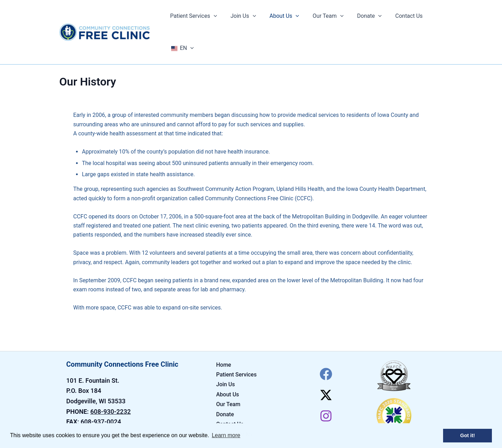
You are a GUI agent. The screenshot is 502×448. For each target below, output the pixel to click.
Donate (225, 382)
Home (224, 333)
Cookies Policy (234, 402)
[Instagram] (326, 384)
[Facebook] (326, 342)
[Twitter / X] (326, 363)
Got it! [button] (467, 435)
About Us (228, 362)
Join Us (226, 352)
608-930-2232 (111, 379)
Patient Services (236, 342)
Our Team (228, 372)
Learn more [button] (226, 435)
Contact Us (230, 392)
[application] (218, 16)
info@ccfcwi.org (111, 400)
